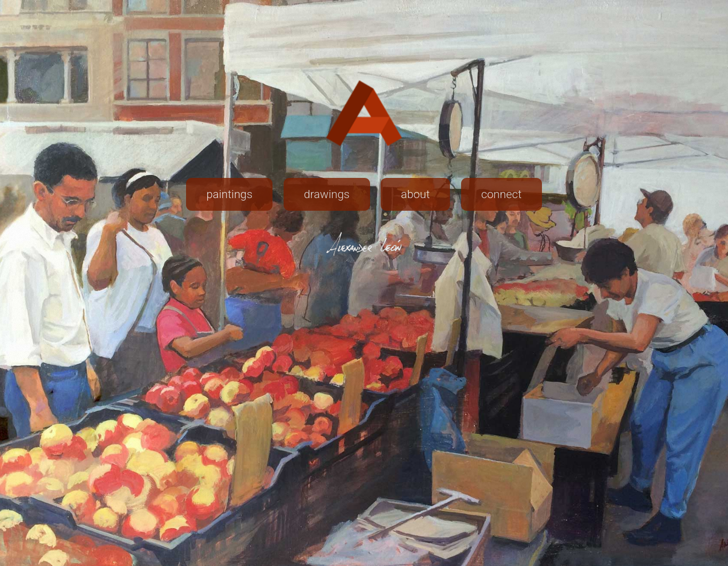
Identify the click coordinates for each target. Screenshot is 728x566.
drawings (327, 194)
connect (502, 194)
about (415, 194)
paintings (229, 194)
